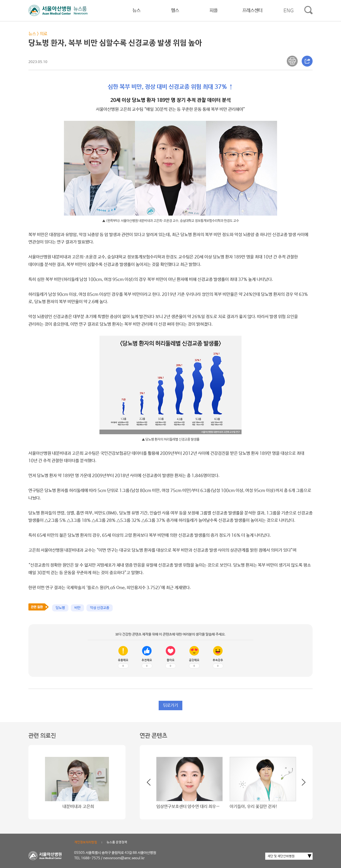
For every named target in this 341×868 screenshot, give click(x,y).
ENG (289, 11)
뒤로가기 (170, 705)
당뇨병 (60, 608)
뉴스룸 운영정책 (117, 842)
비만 (77, 608)
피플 (214, 11)
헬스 (175, 11)
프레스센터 (252, 11)
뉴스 (136, 11)
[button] (301, 784)
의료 (44, 34)
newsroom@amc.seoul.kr (124, 858)
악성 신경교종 (100, 608)
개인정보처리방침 (86, 842)
